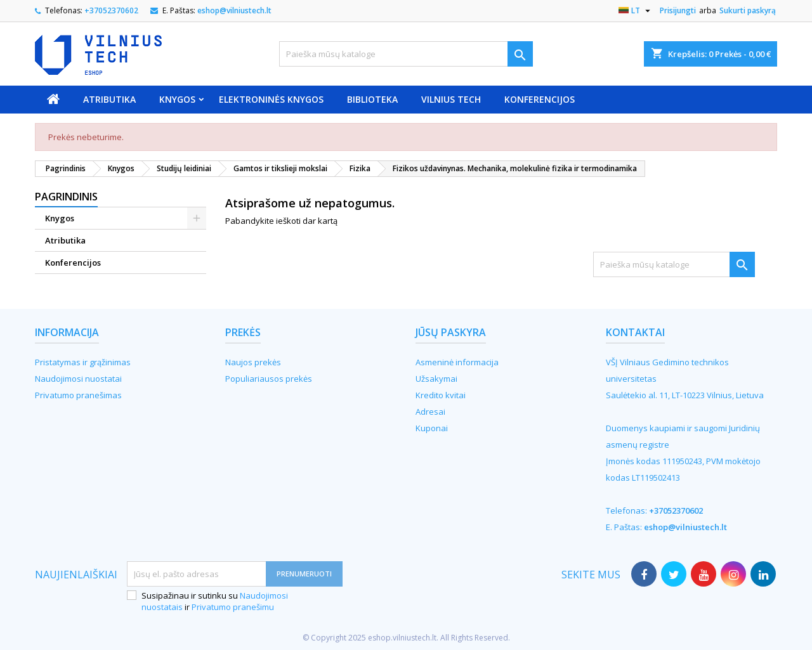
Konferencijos (540, 99)
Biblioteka (372, 99)
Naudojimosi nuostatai (78, 379)
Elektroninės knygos (271, 99)
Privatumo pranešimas (78, 395)
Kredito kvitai (441, 395)
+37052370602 (111, 10)
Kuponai (432, 428)
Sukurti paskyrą (748, 10)
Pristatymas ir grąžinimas (83, 362)
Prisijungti (678, 10)
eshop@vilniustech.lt (234, 10)
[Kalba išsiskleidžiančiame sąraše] (636, 11)
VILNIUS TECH (451, 99)
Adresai (430, 412)
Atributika (109, 99)
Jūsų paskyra (451, 332)
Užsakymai (436, 379)
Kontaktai (635, 332)
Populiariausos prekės (269, 379)
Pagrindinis (66, 197)
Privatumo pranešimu (233, 607)
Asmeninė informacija (457, 362)
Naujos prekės (253, 362)
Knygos (177, 99)
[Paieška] (406, 54)
